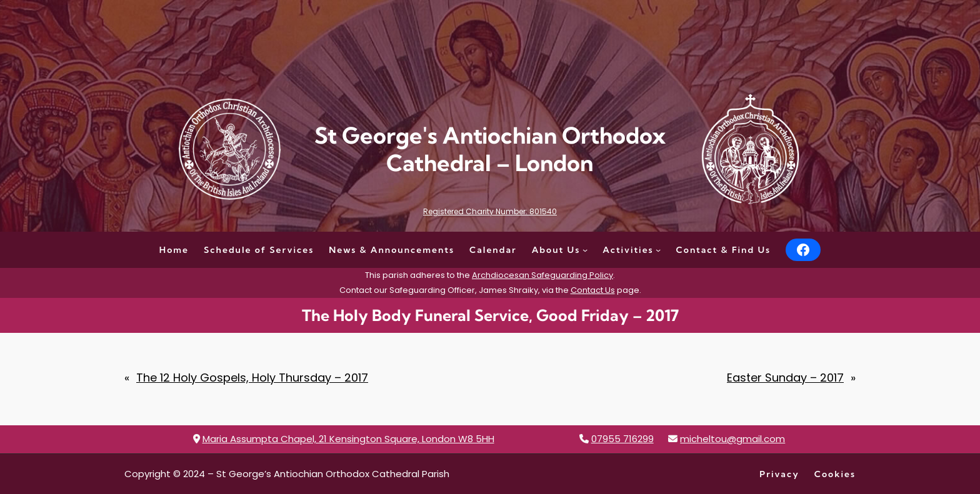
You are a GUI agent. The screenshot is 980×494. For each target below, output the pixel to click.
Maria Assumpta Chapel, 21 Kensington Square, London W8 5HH (348, 439)
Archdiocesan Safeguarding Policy (542, 275)
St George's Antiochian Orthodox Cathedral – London (490, 149)
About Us (556, 250)
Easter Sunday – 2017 (785, 378)
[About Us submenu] (585, 250)
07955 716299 (622, 439)
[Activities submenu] (658, 250)
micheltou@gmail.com (732, 439)
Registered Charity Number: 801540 (490, 211)
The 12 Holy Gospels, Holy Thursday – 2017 (252, 378)
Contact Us (593, 290)
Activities (628, 250)
